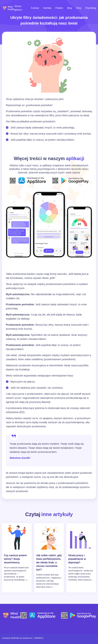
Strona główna (18, 8)
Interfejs (47, 8)
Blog (70, 8)
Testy (79, 8)
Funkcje (35, 8)
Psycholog (91, 8)
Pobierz (59, 8)
